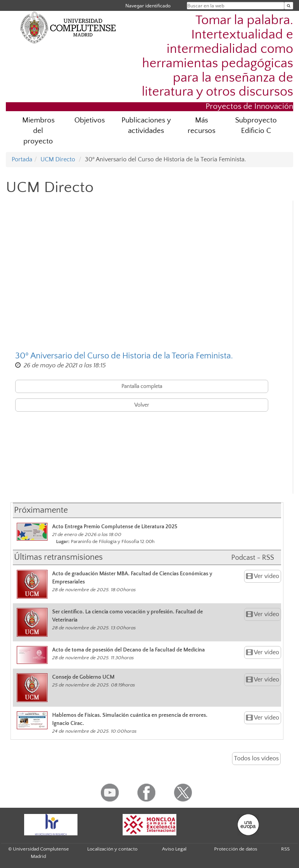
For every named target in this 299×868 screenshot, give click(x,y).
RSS (285, 849)
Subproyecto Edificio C (256, 126)
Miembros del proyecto (38, 131)
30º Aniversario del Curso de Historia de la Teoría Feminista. (124, 356)
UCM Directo (58, 159)
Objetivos (90, 120)
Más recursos (201, 126)
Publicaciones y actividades (146, 126)
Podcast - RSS (253, 558)
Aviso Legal (174, 849)
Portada (22, 159)
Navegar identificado (148, 6)
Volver (142, 405)
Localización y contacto (112, 849)
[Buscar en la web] (289, 6)
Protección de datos (236, 849)
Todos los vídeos (256, 758)
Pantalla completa (142, 386)
